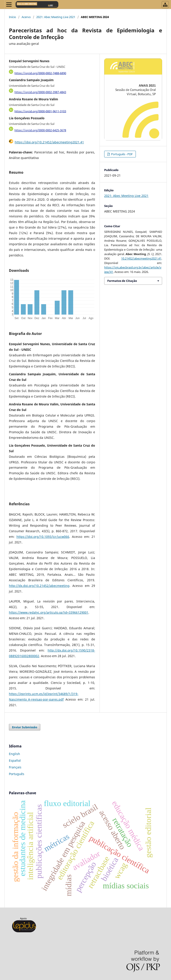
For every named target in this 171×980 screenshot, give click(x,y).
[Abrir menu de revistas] (165, 5)
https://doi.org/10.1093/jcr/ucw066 (43, 537)
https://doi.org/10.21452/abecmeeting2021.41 (49, 142)
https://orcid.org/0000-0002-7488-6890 (40, 73)
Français (15, 767)
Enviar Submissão (25, 727)
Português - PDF (122, 154)
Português (17, 774)
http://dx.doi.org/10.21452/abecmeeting (39, 586)
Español (15, 760)
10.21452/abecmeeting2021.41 (141, 258)
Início (12, 17)
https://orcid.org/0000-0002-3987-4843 (40, 92)
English (14, 754)
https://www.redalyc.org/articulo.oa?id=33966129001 (49, 612)
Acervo (26, 17)
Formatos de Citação (122, 281)
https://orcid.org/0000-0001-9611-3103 (40, 111)
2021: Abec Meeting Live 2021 (56, 17)
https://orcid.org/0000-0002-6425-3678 (40, 130)
